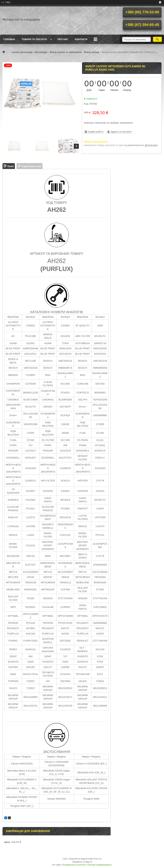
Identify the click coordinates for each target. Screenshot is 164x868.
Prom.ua (98, 859)
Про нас (63, 39)
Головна (9, 39)
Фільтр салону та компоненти (65, 52)
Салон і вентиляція (22, 52)
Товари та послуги (34, 39)
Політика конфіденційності (100, 865)
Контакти (81, 39)
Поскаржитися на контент (74, 865)
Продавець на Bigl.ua (82, 862)
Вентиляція (41, 52)
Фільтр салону (92, 52)
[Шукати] (157, 39)
